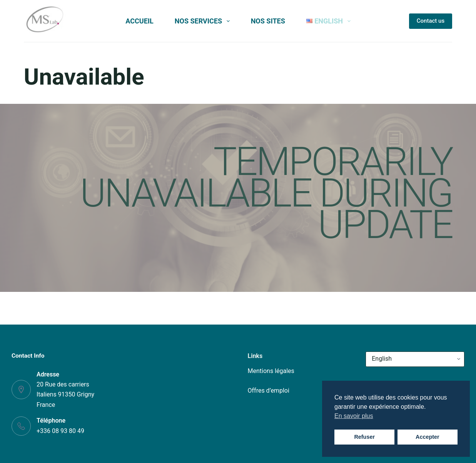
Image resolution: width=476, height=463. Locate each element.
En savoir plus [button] (354, 416)
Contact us (431, 21)
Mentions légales (271, 371)
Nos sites (268, 21)
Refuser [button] (364, 437)
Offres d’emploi (269, 391)
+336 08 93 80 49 (60, 431)
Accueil (139, 21)
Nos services (204, 21)
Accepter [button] (428, 437)
